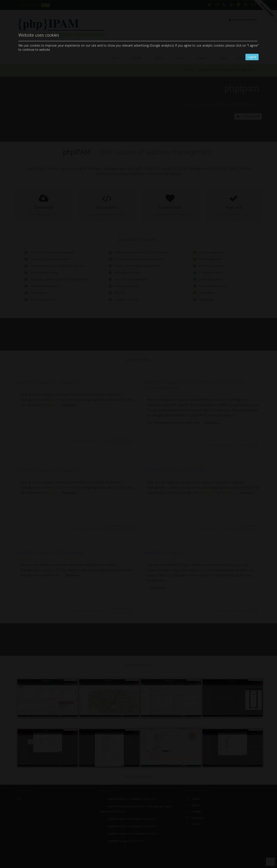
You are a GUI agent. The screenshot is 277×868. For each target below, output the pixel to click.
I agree (252, 57)
